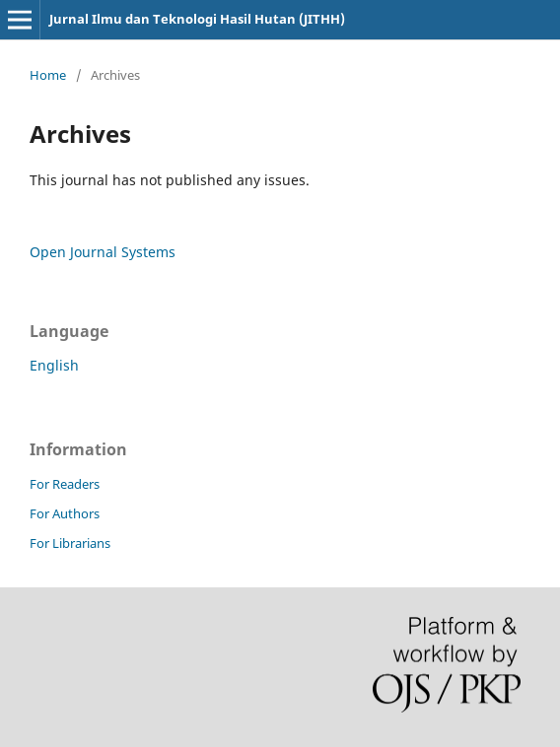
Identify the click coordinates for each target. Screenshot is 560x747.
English (54, 365)
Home (48, 75)
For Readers (65, 484)
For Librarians (70, 543)
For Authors (65, 513)
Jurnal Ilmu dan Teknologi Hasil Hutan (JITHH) (197, 19)
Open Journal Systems (103, 252)
